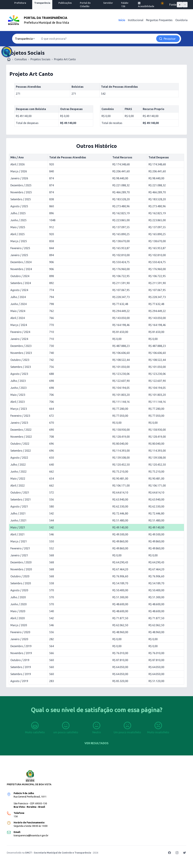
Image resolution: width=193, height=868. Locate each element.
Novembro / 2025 (21, 192)
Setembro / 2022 (21, 451)
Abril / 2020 (18, 618)
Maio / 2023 (18, 395)
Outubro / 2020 (20, 576)
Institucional (136, 20)
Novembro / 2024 (21, 269)
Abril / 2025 (18, 234)
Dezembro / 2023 (21, 346)
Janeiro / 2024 (19, 339)
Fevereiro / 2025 (20, 248)
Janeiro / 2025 (19, 255)
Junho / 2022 (18, 472)
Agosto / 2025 (19, 206)
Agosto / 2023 (19, 374)
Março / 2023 (19, 409)
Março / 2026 (19, 171)
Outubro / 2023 (20, 360)
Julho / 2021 (18, 513)
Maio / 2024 (18, 311)
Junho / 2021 (18, 520)
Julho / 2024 (18, 297)
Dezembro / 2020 (21, 562)
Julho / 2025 (18, 213)
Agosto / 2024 (19, 290)
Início (122, 20)
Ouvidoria (181, 20)
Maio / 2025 (18, 227)
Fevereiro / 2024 (20, 332)
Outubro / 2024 (20, 276)
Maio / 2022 (18, 479)
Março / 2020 (19, 625)
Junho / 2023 (18, 388)
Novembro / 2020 (21, 569)
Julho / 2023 (18, 381)
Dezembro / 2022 (21, 430)
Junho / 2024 (18, 304)
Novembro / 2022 (21, 437)
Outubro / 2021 (20, 492)
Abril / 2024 (18, 318)
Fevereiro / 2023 (20, 416)
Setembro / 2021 (21, 499)
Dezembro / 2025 (21, 185)
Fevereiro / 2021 (20, 548)
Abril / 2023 (18, 402)
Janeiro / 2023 (19, 423)
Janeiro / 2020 (19, 639)
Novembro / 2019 (21, 653)
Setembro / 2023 (21, 367)
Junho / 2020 (18, 604)
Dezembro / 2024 (21, 262)
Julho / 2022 (18, 465)
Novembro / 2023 (21, 353)
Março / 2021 (19, 541)
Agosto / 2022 (19, 458)
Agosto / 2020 (19, 590)
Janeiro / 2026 (19, 178)
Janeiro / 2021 (19, 555)
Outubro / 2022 (20, 444)
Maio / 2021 (18, 527)
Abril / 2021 (18, 534)
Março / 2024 (19, 325)
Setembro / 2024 (21, 283)
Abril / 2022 (18, 486)
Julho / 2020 (18, 597)
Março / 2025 (19, 241)
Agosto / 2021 (19, 506)
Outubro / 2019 (20, 660)
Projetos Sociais (40, 59)
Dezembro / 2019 (21, 646)
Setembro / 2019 (21, 667)
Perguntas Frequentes (159, 20)
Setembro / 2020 (21, 583)
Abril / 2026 (18, 164)
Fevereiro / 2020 (20, 632)
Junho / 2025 (18, 220)
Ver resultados (96, 743)
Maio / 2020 (18, 611)
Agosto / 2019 (19, 681)
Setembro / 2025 (21, 199)
